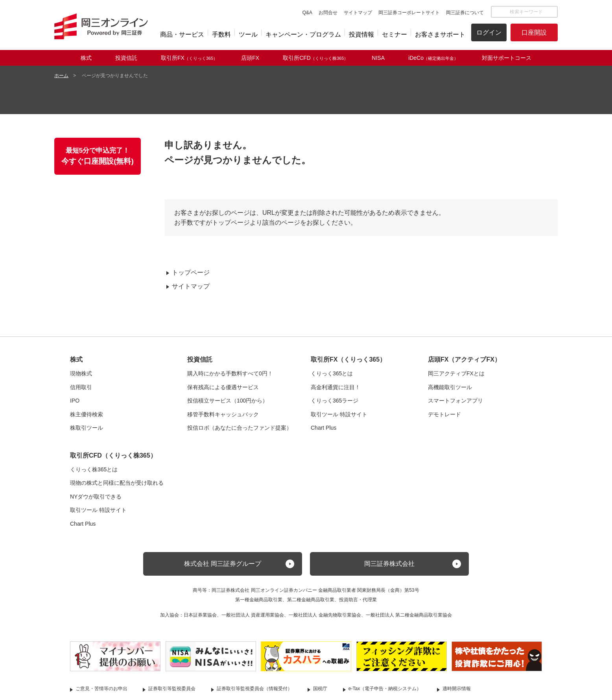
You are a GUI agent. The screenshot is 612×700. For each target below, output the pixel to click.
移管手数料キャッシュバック (223, 414)
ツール (248, 34)
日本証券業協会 (200, 615)
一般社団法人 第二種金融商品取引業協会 (409, 615)
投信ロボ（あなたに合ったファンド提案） (240, 428)
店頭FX (250, 58)
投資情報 (361, 34)
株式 (86, 58)
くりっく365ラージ (335, 401)
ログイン (489, 32)
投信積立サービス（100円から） (228, 401)
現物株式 (81, 373)
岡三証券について (465, 13)
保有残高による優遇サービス (223, 387)
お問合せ (328, 13)
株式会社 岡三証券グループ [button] (223, 564)
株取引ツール (87, 428)
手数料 (221, 34)
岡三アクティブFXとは (456, 373)
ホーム (61, 76)
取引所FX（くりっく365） (348, 359)
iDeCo (433, 58)
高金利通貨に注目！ (335, 387)
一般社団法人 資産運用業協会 (253, 615)
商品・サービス (182, 34)
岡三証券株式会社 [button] (389, 564)
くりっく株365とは (94, 469)
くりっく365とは (332, 373)
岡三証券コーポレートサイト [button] (409, 13)
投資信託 (126, 58)
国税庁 (320, 689)
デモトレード (444, 414)
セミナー (394, 34)
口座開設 (534, 32)
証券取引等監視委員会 (172, 689)
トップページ (191, 272)
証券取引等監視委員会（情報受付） (254, 689)
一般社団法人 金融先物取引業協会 (325, 615)
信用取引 (81, 387)
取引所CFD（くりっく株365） (113, 455)
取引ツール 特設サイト (339, 414)
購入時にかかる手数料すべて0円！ (230, 373)
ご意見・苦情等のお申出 (101, 689)
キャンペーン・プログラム (303, 34)
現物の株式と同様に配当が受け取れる (117, 483)
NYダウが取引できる (96, 497)
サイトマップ (358, 13)
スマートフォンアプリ (455, 401)
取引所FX (189, 58)
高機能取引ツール (450, 387)
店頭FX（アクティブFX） (464, 359)
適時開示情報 (457, 689)
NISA (378, 58)
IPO (75, 401)
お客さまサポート (440, 34)
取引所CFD (315, 58)
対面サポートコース (507, 58)
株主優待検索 (87, 414)
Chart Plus (324, 428)
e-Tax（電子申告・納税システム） (385, 689)
